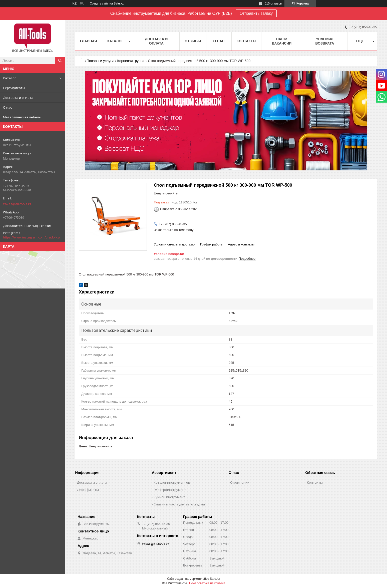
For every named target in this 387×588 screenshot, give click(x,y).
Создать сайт (99, 4)
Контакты (246, 41)
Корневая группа (131, 61)
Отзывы (193, 41)
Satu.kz (215, 579)
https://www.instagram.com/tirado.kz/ (32, 237)
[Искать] (60, 61)
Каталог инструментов (172, 482)
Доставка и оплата (18, 98)
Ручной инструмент (169, 497)
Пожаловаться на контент (207, 583)
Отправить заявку (256, 13)
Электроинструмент (170, 490)
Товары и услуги (100, 61)
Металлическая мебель (22, 117)
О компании (240, 482)
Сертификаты (14, 88)
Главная (89, 41)
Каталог (9, 78)
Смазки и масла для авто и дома (179, 504)
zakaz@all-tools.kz (17, 204)
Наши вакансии (282, 41)
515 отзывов (273, 4)
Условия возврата (325, 41)
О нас (7, 107)
